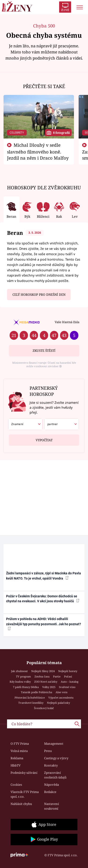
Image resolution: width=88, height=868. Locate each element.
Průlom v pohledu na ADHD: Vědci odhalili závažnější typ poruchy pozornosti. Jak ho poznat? (44, 624)
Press (48, 751)
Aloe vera (61, 692)
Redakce (50, 792)
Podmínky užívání (24, 773)
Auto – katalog (70, 682)
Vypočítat (44, 438)
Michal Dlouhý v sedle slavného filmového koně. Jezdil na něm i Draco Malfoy (38, 151)
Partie (57, 676)
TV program (23, 676)
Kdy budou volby (20, 682)
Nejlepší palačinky (58, 703)
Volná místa (19, 751)
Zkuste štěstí (44, 351)
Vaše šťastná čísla (67, 322)
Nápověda (52, 785)
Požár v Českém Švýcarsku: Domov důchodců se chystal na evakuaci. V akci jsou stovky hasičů (43, 599)
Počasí (68, 676)
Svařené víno (67, 687)
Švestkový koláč (44, 708)
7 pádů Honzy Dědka (26, 687)
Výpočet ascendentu (61, 698)
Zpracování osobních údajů (55, 775)
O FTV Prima (20, 744)
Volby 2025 (49, 687)
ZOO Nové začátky (46, 682)
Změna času (42, 676)
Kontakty (51, 765)
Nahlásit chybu (21, 804)
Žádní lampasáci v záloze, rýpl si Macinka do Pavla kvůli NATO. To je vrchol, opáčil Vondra (44, 576)
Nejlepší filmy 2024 (43, 671)
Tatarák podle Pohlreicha (36, 692)
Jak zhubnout (19, 671)
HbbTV (16, 765)
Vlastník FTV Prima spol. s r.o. (25, 794)
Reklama (17, 758)
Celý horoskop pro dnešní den (39, 295)
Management (54, 744)
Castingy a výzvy (56, 758)
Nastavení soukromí (52, 806)
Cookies (16, 785)
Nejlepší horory (68, 671)
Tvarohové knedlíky (31, 703)
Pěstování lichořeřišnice (30, 698)
